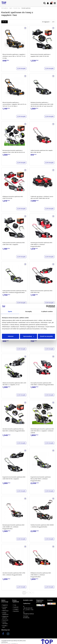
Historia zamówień (5, 623)
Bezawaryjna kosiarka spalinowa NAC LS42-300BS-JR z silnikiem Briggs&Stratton (13, 527)
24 (54, 22)
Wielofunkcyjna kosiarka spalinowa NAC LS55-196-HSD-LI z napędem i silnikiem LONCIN (42, 431)
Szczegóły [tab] (28, 311)
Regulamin (5, 605)
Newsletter (16, 611)
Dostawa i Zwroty (5, 608)
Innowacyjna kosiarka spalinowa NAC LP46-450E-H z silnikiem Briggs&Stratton (41, 244)
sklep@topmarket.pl (28, 614)
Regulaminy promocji (5, 617)
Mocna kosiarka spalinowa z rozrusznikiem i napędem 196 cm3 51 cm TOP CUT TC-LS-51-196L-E (14, 104)
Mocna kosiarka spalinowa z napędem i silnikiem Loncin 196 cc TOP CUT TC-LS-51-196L (14, 56)
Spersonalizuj (29, 336)
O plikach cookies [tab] (47, 311)
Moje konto (5, 620)
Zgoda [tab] (10, 311)
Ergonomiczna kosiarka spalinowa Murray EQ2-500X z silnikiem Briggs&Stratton (41, 479)
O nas (15, 605)
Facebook (16, 607)
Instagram (16, 609)
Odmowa (11, 336)
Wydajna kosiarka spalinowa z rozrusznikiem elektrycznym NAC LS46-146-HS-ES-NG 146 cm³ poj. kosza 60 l (42, 104)
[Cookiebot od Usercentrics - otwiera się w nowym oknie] (47, 306)
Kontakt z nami (5, 626)
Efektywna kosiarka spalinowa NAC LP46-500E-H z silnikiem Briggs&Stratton (41, 575)
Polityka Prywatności (5, 614)
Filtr (5, 22)
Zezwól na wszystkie (46, 336)
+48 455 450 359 (28, 609)
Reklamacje (5, 611)
